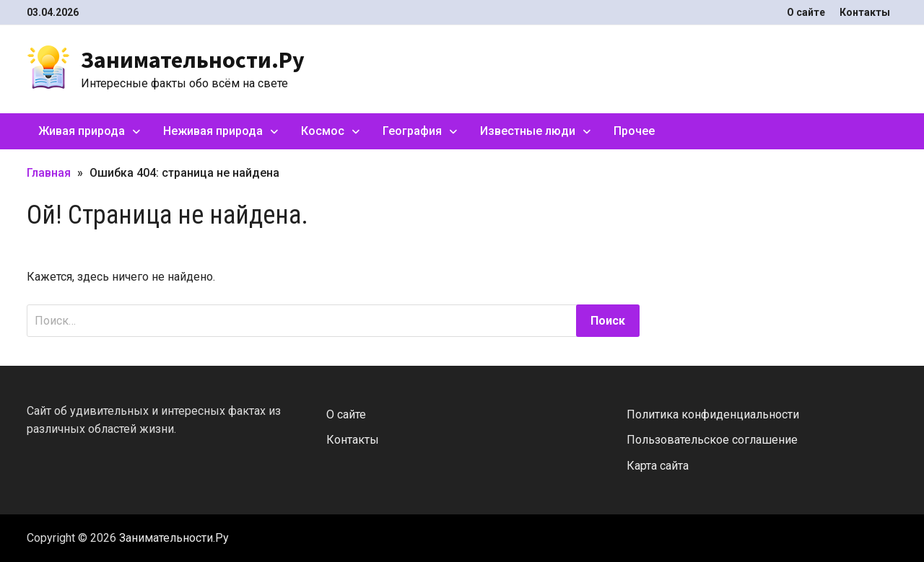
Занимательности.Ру (193, 60)
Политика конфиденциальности (713, 414)
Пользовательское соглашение (712, 440)
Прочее (634, 131)
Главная (49, 173)
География (412, 131)
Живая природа (82, 131)
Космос (323, 131)
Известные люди (528, 131)
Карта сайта (658, 466)
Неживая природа (213, 131)
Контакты (865, 12)
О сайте (806, 12)
